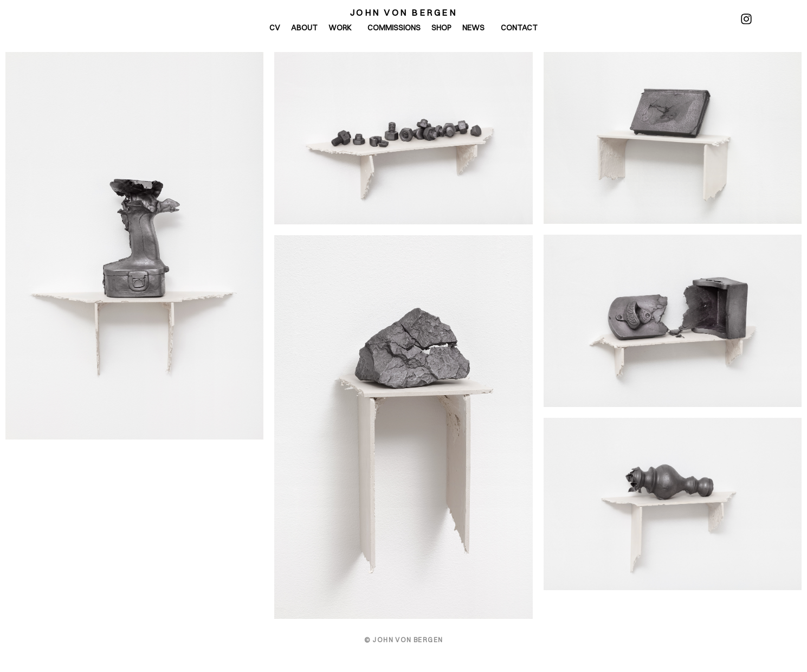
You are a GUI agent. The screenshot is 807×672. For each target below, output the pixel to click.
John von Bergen (404, 12)
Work (343, 28)
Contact (519, 28)
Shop (441, 28)
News (476, 28)
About (304, 28)
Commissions (394, 28)
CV (275, 28)
